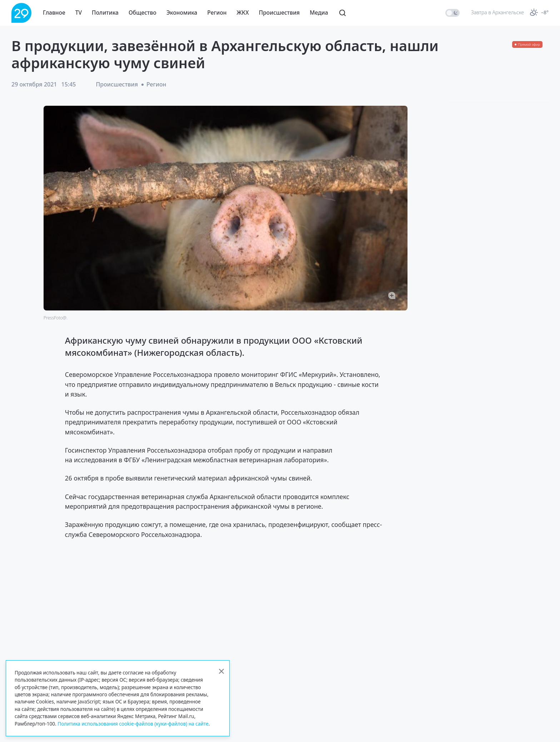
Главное (54, 13)
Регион (217, 13)
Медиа (319, 13)
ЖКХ (243, 13)
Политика (105, 13)
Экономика (182, 13)
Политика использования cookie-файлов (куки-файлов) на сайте (133, 724)
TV (79, 13)
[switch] (452, 13)
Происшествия (279, 13)
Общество (142, 13)
